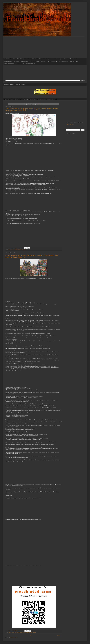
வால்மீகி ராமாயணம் (75, 61)
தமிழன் (60, 59)
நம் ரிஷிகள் (16, 61)
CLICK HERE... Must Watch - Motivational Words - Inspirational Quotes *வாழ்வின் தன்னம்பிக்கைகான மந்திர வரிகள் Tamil (31, 99)
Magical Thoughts (70, 125)
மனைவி (25, 250)
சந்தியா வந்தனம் (8, 61)
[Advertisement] (45, 46)
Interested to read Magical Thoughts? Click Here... (15, 84)
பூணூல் (32, 61)
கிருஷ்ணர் (75, 59)
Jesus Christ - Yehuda (18, 59)
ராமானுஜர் (44, 61)
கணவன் (15, 250)
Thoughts (37, 61)
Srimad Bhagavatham (30, 64)
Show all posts (41, 104)
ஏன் (9, 633)
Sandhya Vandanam (52, 61)
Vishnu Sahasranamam (9, 64)
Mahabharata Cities (37, 59)
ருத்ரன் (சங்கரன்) (25, 61)
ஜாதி (70, 59)
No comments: (21, 631)
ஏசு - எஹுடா (27, 59)
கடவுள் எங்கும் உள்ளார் (15, 633)
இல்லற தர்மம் (11, 250)
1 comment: (20, 248)
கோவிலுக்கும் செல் (23, 633)
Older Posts (59, 636)
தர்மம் (22, 250)
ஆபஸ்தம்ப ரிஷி (20, 64)
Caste (65, 59)
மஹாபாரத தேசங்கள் (47, 59)
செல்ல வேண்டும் (33, 633)
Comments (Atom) (14, 638)
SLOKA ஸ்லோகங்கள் (63, 61)
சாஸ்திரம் (19, 250)
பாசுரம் (55, 59)
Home (31, 636)
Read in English (8, 59)
